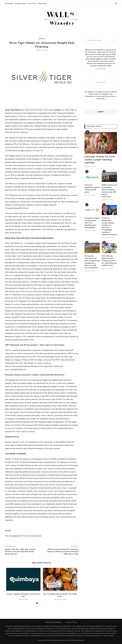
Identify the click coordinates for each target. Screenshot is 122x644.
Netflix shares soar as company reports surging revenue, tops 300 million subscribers (109, 191)
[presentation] (103, 105)
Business (9, 4)
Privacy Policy (71, 622)
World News (21, 4)
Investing (42, 4)
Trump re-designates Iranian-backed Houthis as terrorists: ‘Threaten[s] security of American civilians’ (109, 226)
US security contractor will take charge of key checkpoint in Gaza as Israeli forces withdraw (92, 262)
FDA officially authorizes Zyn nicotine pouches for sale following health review (109, 261)
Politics (32, 4)
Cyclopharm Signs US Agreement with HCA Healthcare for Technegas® (92, 223)
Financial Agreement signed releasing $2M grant (92, 188)
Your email (101, 85)
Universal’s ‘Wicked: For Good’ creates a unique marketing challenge (100, 160)
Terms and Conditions (53, 622)
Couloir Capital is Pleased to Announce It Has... (23, 595)
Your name (101, 71)
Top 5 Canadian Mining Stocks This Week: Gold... (60, 595)
